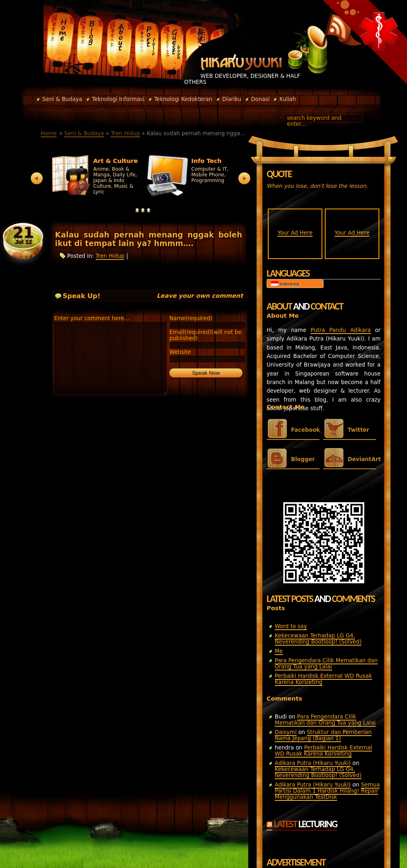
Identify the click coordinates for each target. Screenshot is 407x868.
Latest (305, 824)
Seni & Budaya (59, 99)
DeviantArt (362, 459)
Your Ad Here (295, 233)
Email (205, 335)
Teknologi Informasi (115, 99)
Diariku (229, 99)
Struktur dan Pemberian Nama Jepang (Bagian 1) (323, 735)
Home (49, 133)
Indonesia (285, 284)
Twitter (358, 430)
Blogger (303, 459)
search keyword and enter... (314, 121)
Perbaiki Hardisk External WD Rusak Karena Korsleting (323, 679)
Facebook (305, 430)
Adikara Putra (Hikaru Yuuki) (313, 763)
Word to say (291, 626)
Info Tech (207, 161)
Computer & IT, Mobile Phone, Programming (210, 175)
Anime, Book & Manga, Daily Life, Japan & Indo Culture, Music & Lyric (115, 180)
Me (279, 651)
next (244, 179)
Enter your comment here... (92, 318)
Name (191, 318)
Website (180, 352)
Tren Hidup (125, 133)
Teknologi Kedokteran (181, 99)
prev (37, 179)
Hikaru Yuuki (241, 62)
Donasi (258, 99)
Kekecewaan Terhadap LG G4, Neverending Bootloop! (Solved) (318, 639)
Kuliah (285, 99)
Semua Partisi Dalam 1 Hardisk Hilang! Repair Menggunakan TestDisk (327, 791)
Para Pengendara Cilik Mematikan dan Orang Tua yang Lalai (326, 664)
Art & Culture (115, 161)
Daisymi (286, 732)
